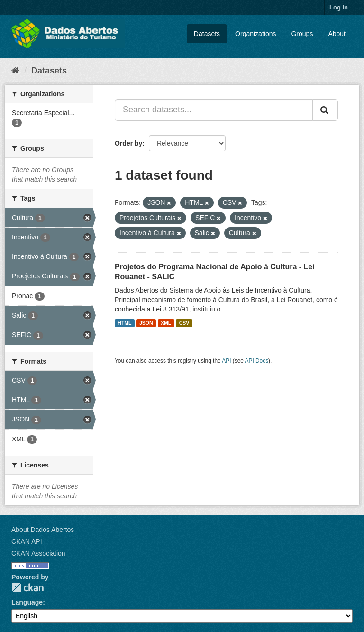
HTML (124, 323)
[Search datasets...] (214, 110)
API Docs (257, 361)
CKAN (27, 588)
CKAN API (27, 541)
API (226, 361)
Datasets (207, 34)
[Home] (15, 71)
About (337, 34)
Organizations (255, 34)
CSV (184, 323)
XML (166, 323)
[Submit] (325, 110)
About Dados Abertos (43, 530)
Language (27, 602)
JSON (146, 323)
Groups (302, 34)
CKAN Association (38, 553)
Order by (128, 143)
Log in (339, 7)
